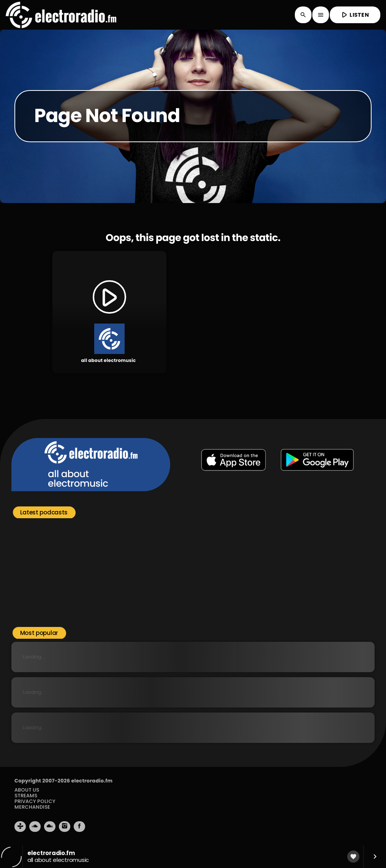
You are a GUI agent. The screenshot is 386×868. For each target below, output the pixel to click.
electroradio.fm (92, 781)
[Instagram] (65, 827)
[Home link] (61, 15)
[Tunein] (20, 827)
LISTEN (354, 15)
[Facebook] (79, 827)
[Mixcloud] (50, 827)
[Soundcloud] (35, 827)
